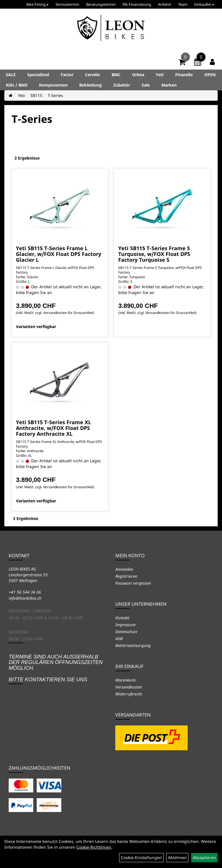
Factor (67, 75)
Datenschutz (126, 632)
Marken (169, 85)
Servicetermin (67, 4)
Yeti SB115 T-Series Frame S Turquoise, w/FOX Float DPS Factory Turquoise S (154, 254)
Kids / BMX (17, 85)
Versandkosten (129, 687)
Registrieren (126, 576)
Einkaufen (204, 4)
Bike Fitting (37, 4)
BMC (116, 75)
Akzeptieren (204, 857)
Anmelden (124, 569)
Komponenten (53, 85)
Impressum (125, 625)
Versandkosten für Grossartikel (68, 313)
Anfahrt (165, 4)
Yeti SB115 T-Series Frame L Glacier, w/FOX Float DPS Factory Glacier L (59, 254)
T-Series (55, 95)
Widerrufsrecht (129, 694)
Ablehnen (177, 857)
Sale (146, 85)
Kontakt (122, 618)
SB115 (36, 95)
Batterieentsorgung (133, 645)
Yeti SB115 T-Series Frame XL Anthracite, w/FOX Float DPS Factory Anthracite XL (53, 428)
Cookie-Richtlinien (94, 847)
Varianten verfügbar (36, 327)
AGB (119, 638)
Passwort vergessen (133, 583)
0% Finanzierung (137, 4)
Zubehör (122, 85)
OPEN (210, 75)
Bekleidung (90, 85)
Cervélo (92, 75)
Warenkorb (125, 680)
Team (183, 4)
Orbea (138, 75)
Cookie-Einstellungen (141, 857)
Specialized (38, 75)
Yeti (160, 75)
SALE (11, 75)
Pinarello (184, 75)
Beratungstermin (101, 4)
